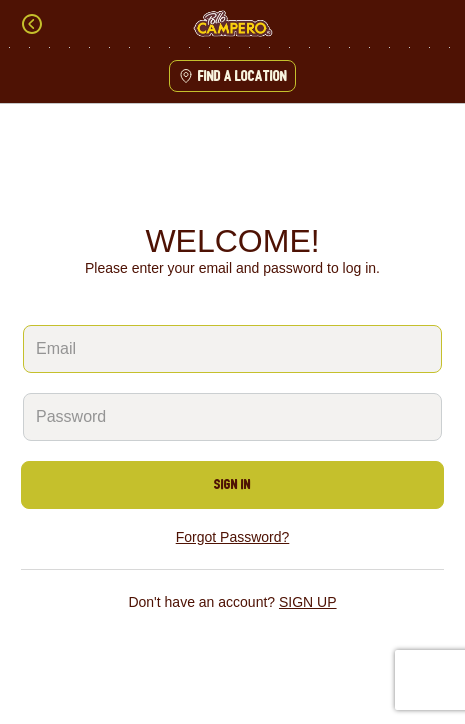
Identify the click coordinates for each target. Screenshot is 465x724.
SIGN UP (308, 602)
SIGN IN (232, 484)
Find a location (232, 76)
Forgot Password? (233, 537)
